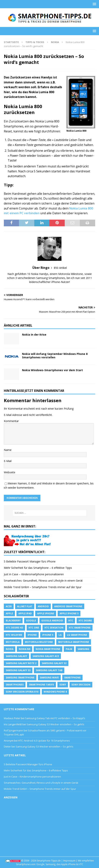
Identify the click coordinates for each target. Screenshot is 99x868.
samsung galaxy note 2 (21, 663)
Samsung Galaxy (16, 656)
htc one (34, 628)
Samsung (83, 649)
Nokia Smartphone (48, 649)
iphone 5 (48, 635)
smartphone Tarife (41, 685)
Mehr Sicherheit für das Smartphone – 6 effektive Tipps (38, 568)
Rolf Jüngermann (13, 730)
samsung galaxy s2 (54, 663)
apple (9, 613)
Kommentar (11, 421)
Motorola (13, 642)
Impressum (69, 861)
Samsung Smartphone (20, 678)
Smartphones (15, 685)
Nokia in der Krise (34, 335)
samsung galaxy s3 (18, 670)
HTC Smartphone (80, 628)
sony (63, 685)
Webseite (10, 472)
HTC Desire (85, 621)
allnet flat (25, 606)
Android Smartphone (68, 606)
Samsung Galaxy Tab (49, 670)
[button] (94, 4)
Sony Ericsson (81, 685)
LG (60, 635)
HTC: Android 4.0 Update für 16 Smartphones (44, 741)
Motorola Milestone (39, 642)
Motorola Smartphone (74, 642)
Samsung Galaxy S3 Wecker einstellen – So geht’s (55, 724)
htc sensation (54, 628)
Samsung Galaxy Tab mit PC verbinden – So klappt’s (55, 718)
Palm (69, 649)
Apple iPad (25, 613)
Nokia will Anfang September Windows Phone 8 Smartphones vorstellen (55, 356)
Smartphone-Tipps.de (49, 861)
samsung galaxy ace (46, 656)
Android (43, 606)
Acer (9, 606)
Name (8, 450)
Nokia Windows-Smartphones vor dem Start (52, 370)
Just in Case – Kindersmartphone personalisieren (34, 574)
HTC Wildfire (14, 635)
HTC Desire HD (14, 628)
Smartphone (72, 678)
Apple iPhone (46, 613)
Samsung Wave (49, 678)
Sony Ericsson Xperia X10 (22, 692)
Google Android (52, 621)
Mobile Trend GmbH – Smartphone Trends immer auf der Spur (43, 587)
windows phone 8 (55, 692)
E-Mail (8, 461)
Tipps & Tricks (35, 42)
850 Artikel (60, 268)
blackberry (13, 621)
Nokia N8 (25, 649)
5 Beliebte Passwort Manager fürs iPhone (30, 561)
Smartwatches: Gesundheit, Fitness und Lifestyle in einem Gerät (43, 581)
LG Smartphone (77, 635)
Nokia (10, 649)
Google (31, 621)
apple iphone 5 (69, 613)
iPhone (32, 635)
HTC (71, 621)
